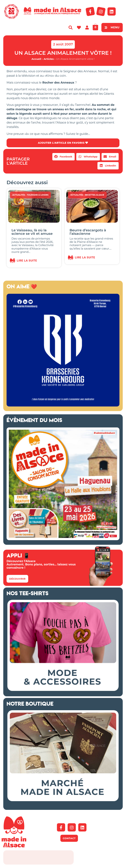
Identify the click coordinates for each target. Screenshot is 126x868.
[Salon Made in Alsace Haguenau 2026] (63, 539)
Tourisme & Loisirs (38, 195)
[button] (64, 157)
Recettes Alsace (95, 195)
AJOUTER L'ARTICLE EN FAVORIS (63, 143)
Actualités (19, 195)
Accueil (36, 59)
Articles (49, 59)
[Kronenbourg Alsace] (63, 405)
